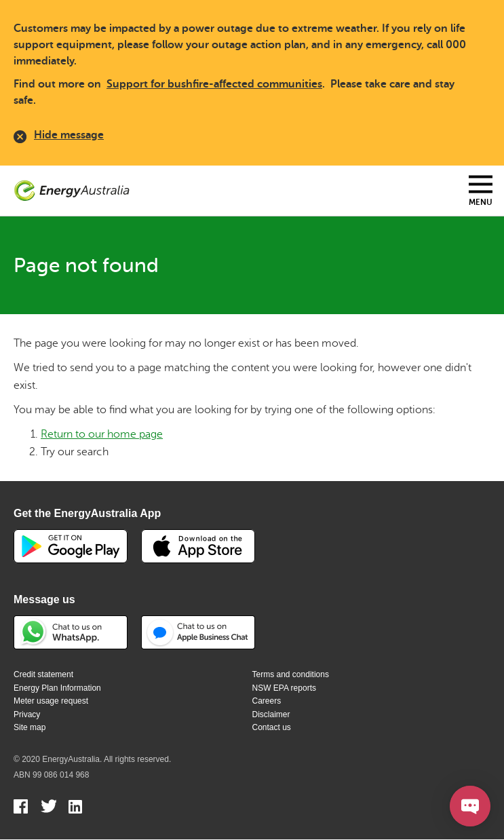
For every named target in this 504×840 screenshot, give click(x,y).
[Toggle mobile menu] (481, 191)
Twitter (49, 808)
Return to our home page (102, 434)
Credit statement (43, 674)
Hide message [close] (59, 137)
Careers (267, 701)
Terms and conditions (291, 674)
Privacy (27, 714)
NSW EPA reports (284, 688)
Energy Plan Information (57, 688)
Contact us (272, 727)
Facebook (21, 808)
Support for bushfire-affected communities (214, 84)
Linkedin (76, 808)
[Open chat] (470, 806)
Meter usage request (51, 701)
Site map (30, 727)
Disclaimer (271, 714)
